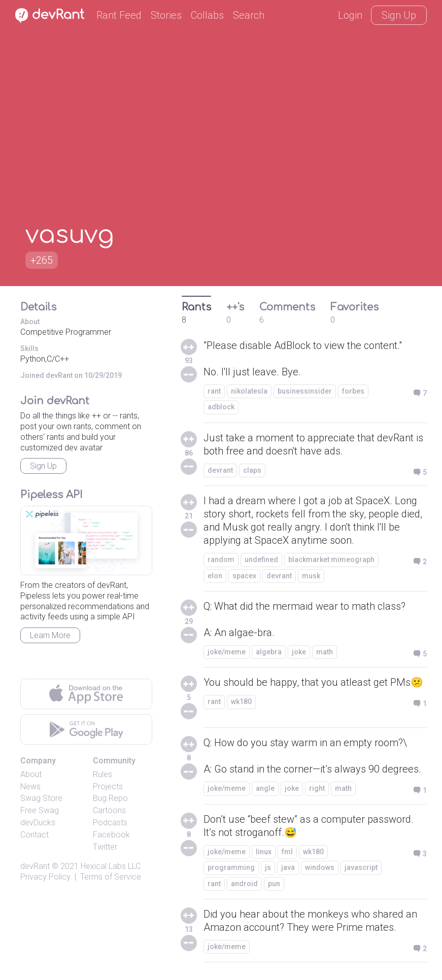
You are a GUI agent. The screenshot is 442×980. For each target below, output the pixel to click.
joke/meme (227, 652)
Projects (108, 786)
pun (274, 884)
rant (214, 391)
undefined (261, 559)
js (268, 867)
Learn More (50, 635)
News (30, 786)
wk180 (241, 702)
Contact (35, 835)
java (288, 867)
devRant (35, 866)
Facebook (111, 835)
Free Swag (40, 810)
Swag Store (41, 798)
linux (264, 852)
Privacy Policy (45, 877)
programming (231, 867)
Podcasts (110, 822)
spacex (244, 576)
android (244, 884)
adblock (221, 407)
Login (350, 15)
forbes (353, 391)
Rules (103, 774)
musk (311, 576)
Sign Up (399, 15)
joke (299, 652)
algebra (269, 652)
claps (252, 470)
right (317, 788)
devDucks (38, 822)
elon (215, 576)
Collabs (207, 15)
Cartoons (109, 810)
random (221, 559)
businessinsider (305, 391)
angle (265, 788)
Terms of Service (111, 877)
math (325, 652)
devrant (220, 470)
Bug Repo (110, 798)
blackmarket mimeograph (331, 559)
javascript (361, 867)
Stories (166, 15)
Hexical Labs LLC (111, 866)
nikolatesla (249, 391)
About (31, 774)
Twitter (105, 847)
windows (320, 867)
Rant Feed (119, 15)
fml (287, 852)
